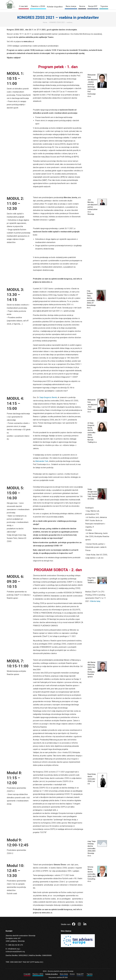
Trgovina (95, 1)
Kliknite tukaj (95, 601)
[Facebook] (74, 925)
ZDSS (45, 971)
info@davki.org (13, 949)
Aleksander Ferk (42, 461)
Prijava (85, 1)
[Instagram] (80, 925)
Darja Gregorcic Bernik (48, 397)
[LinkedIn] (85, 925)
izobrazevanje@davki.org (15, 951)
